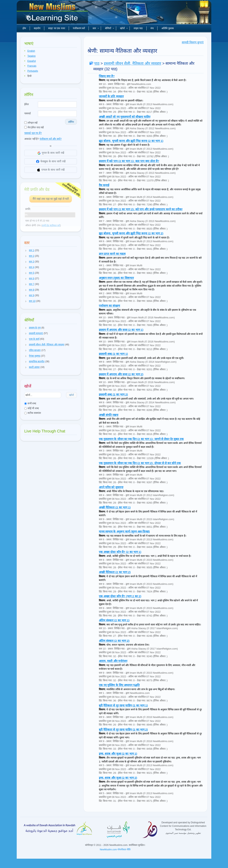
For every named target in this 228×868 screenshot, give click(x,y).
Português (33, 71)
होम (24, 28)
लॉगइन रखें (31, 123)
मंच (152, 28)
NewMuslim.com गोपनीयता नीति (115, 850)
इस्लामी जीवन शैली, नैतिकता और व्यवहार (133, 63)
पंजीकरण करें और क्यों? (51, 139)
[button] (26, 251)
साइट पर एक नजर (57, 28)
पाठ (97, 63)
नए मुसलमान (53, 14)
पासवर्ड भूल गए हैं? (33, 133)
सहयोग (37, 28)
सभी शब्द (30, 403)
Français (32, 66)
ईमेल (27, 104)
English (31, 51)
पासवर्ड (27, 113)
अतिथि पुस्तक (168, 28)
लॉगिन (71, 122)
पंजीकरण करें (79, 28)
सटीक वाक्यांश (33, 413)
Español (32, 61)
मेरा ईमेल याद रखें (34, 127)
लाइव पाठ (138, 28)
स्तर (96, 28)
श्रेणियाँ (110, 28)
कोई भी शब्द (32, 408)
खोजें (124, 28)
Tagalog (31, 56)
